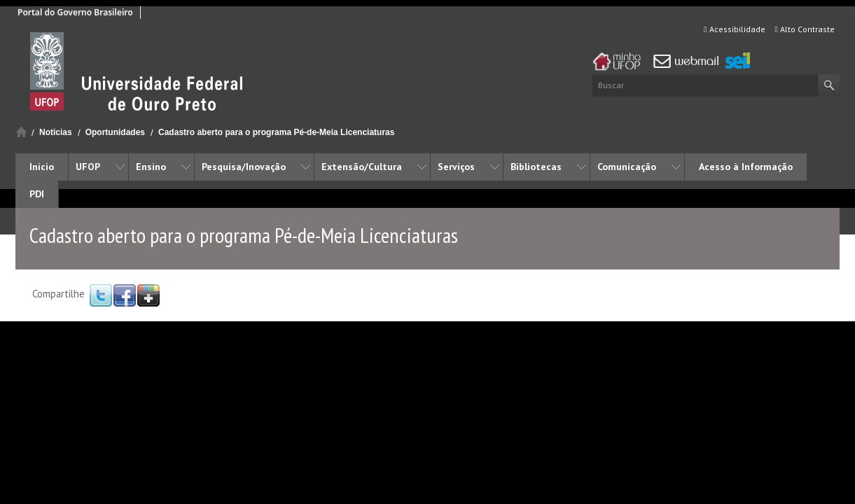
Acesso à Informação (746, 167)
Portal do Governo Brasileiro (75, 12)
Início (21, 132)
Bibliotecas (536, 167)
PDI (37, 194)
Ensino (151, 167)
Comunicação (627, 167)
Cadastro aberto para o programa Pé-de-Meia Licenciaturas (276, 132)
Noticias (56, 132)
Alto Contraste (805, 29)
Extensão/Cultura (362, 167)
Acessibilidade (734, 29)
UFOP (88, 167)
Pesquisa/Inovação (244, 167)
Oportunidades (115, 132)
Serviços (456, 167)
